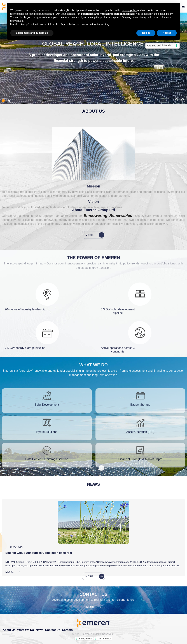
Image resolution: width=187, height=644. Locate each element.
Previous (176, 100)
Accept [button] (167, 33)
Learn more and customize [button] (32, 33)
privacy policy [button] (129, 10)
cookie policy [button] (165, 14)
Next (183, 100)
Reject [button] (146, 33)
